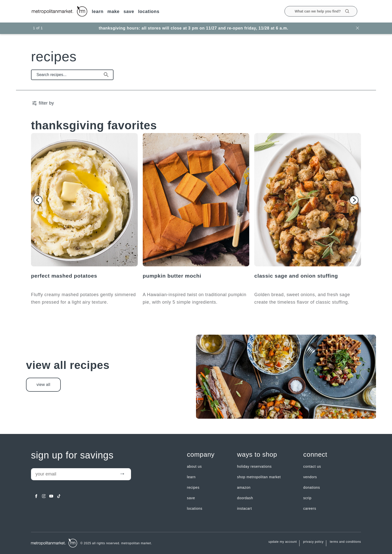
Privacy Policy (313, 542)
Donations (312, 487)
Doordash (245, 498)
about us (194, 466)
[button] (38, 200)
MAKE (113, 12)
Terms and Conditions (345, 542)
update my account (283, 542)
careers (310, 508)
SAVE (129, 12)
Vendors (310, 477)
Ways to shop (257, 455)
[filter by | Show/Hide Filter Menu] (43, 103)
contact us (312, 466)
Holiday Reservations (254, 466)
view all (43, 385)
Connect (315, 455)
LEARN (98, 12)
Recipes (193, 487)
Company (201, 455)
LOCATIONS (149, 12)
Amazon (244, 487)
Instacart (244, 508)
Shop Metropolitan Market (259, 477)
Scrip (307, 498)
